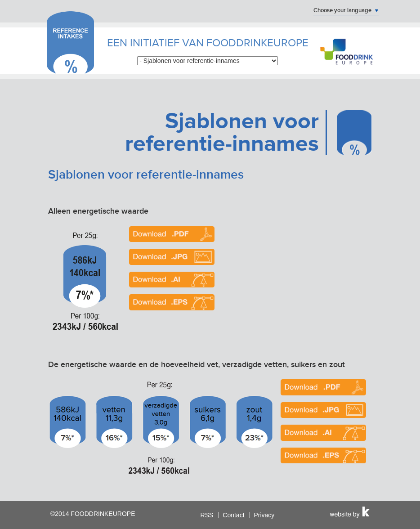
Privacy (264, 515)
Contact (233, 515)
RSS (207, 515)
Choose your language (342, 10)
